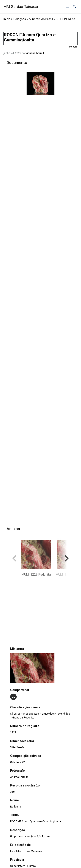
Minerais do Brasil (41, 19)
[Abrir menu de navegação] (68, 7)
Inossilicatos (31, 714)
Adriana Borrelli (35, 53)
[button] (74, 7)
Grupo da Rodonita (23, 718)
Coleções (20, 19)
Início (7, 19)
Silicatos (15, 714)
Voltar (73, 47)
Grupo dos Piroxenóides (56, 714)
